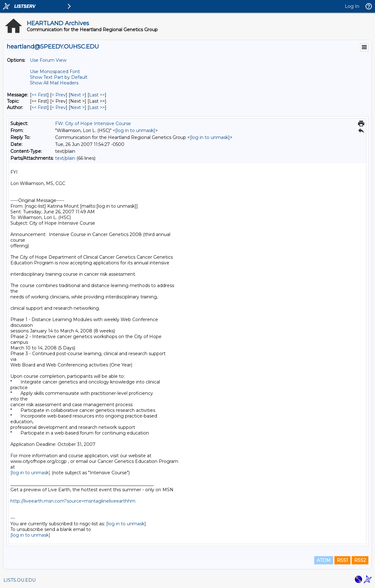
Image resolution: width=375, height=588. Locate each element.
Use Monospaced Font (55, 72)
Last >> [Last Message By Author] (97, 107)
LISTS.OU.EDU (20, 580)
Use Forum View (48, 60)
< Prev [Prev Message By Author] (59, 107)
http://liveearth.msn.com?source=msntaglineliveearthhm (73, 501)
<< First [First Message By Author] (39, 107)
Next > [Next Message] (77, 95)
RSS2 (360, 560)
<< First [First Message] (39, 95)
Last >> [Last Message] (97, 95)
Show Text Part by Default (59, 77)
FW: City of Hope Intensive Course (93, 124)
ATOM (324, 560)
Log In (352, 6)
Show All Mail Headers (54, 83)
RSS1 (342, 560)
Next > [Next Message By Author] (77, 107)
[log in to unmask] (135, 130)
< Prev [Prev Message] (59, 95)
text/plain (65, 158)
